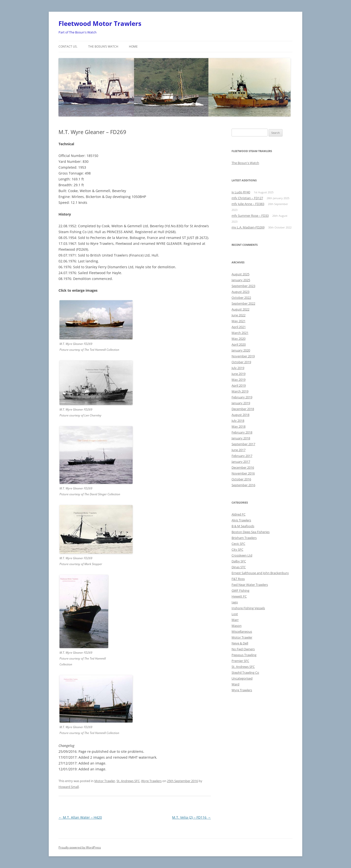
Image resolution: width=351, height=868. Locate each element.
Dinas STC (239, 567)
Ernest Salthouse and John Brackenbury (260, 573)
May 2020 (239, 339)
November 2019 (243, 356)
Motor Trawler (105, 781)
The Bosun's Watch (245, 163)
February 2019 (242, 397)
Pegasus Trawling (244, 655)
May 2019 (239, 380)
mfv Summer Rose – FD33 (250, 216)
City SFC (237, 549)
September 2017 (243, 444)
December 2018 (243, 409)
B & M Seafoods (243, 526)
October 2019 (241, 362)
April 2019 (239, 385)
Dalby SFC (239, 561)
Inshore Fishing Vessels (248, 608)
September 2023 (243, 286)
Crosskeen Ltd (242, 555)
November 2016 (243, 473)
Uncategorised (242, 678)
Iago (235, 602)
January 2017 (241, 462)
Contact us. (68, 46)
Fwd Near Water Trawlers (250, 585)
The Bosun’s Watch (103, 46)
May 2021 (239, 321)
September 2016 (243, 485)
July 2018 (238, 421)
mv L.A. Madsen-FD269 (248, 227)
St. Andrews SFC (128, 781)
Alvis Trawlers (241, 520)
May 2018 (239, 426)
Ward (235, 684)
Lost (235, 614)
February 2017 (242, 456)
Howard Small (69, 787)
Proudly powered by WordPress (80, 847)
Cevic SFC (238, 544)
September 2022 (243, 303)
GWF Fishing (240, 590)
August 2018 (240, 415)
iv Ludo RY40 (241, 192)
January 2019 (241, 403)
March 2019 (240, 391)
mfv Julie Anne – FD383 (248, 204)
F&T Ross (238, 579)
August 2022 (240, 309)
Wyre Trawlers (151, 781)
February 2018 (242, 432)
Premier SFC (240, 661)
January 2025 (241, 280)
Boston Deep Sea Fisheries (251, 532)
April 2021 (239, 327)
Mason (237, 626)
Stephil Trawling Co (245, 672)
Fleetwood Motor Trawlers (100, 23)
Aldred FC (239, 514)
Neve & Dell (240, 643)
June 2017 (239, 450)
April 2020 (239, 344)
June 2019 (239, 374)
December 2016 (243, 467)
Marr (235, 620)
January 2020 (241, 350)
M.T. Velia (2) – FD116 (191, 817)
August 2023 (240, 292)
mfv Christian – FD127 (247, 198)
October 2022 (241, 298)
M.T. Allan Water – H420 (80, 817)
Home (133, 46)
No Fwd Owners (243, 649)
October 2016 (241, 479)
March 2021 (240, 333)
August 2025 (240, 274)
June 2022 (239, 315)
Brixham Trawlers (244, 538)
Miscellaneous (242, 631)
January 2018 (241, 438)
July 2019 (238, 368)
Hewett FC (239, 596)
